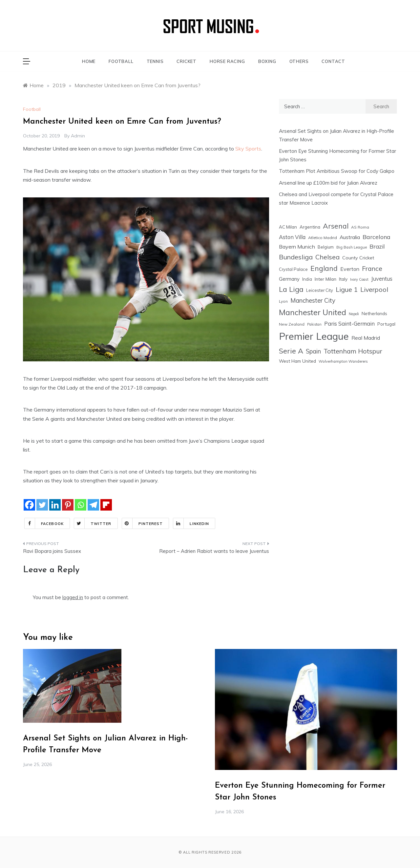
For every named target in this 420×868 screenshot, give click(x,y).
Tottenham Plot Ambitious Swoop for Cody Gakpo (337, 171)
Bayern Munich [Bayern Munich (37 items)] (297, 247)
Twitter (93, 523)
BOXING (267, 61)
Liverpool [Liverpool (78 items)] (374, 289)
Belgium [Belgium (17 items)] (326, 247)
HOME (89, 61)
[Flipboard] (106, 505)
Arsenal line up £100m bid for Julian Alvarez (328, 183)
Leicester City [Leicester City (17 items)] (320, 290)
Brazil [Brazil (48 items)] (377, 246)
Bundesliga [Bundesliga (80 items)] (296, 257)
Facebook (44, 523)
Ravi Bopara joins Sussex (52, 551)
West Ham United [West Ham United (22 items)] (297, 361)
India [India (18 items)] (307, 279)
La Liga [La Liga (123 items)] (291, 289)
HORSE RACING (227, 61)
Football (32, 109)
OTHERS (299, 61)
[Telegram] (93, 505)
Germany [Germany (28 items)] (289, 279)
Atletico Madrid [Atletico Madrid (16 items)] (323, 238)
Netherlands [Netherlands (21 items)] (374, 313)
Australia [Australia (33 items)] (350, 237)
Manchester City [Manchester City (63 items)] (313, 300)
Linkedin (191, 523)
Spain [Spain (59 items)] (313, 351)
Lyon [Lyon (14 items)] (283, 301)
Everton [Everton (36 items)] (350, 269)
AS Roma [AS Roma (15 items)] (360, 227)
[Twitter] (42, 505)
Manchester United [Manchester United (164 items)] (313, 312)
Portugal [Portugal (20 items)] (386, 324)
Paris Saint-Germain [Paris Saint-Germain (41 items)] (349, 323)
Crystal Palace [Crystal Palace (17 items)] (293, 269)
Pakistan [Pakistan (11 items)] (314, 324)
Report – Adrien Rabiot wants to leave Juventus (214, 551)
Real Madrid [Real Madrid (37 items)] (366, 338)
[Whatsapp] (81, 505)
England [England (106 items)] (324, 268)
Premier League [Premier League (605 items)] (314, 336)
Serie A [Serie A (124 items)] (291, 351)
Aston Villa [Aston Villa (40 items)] (292, 237)
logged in (73, 597)
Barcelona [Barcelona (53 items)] (377, 237)
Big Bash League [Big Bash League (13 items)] (352, 247)
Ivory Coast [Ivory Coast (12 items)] (359, 279)
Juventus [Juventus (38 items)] (382, 279)
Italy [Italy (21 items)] (343, 279)
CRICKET (187, 61)
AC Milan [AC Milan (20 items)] (288, 227)
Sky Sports (248, 149)
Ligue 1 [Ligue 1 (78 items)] (347, 289)
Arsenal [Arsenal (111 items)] (336, 226)
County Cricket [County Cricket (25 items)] (358, 258)
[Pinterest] (68, 505)
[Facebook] (29, 505)
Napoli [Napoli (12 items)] (354, 314)
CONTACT (333, 61)
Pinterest (143, 523)
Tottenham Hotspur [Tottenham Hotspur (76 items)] (353, 351)
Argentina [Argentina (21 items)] (310, 227)
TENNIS (155, 61)
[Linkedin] (55, 505)
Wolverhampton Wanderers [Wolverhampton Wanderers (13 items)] (343, 361)
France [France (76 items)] (372, 268)
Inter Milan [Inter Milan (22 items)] (325, 279)
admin (78, 136)
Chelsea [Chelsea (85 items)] (327, 257)
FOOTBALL (121, 61)
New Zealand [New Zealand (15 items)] (292, 324)
